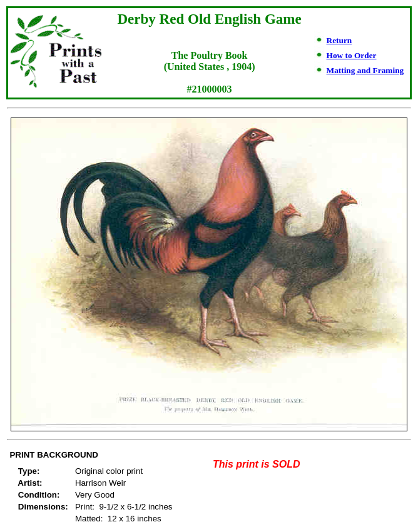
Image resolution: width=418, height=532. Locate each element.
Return (339, 40)
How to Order (352, 55)
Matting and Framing (365, 70)
